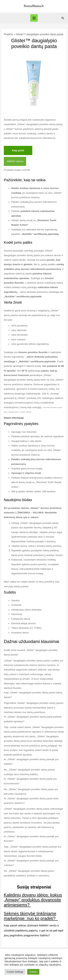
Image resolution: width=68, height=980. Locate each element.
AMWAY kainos (15, 161)
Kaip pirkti (18, 150)
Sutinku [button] (33, 972)
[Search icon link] (63, 18)
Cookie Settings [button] (15, 972)
